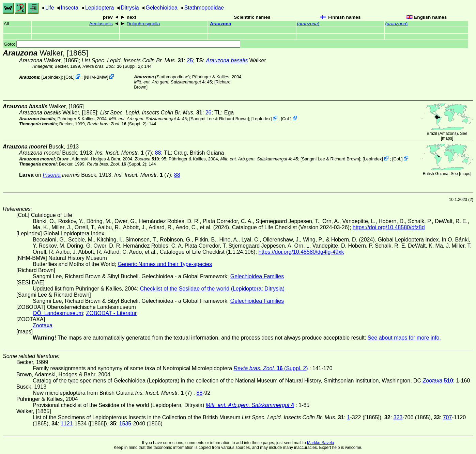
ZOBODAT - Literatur (112, 313)
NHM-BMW (96, 77)
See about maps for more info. (404, 338)
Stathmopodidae (204, 8)
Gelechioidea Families (257, 276)
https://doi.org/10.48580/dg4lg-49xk (301, 252)
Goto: (122, 44)
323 (398, 417)
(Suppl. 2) (112, 66)
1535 (125, 424)
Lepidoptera (100, 8)
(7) (124, 153)
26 (209, 113)
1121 (67, 424)
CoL (69, 77)
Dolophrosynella (143, 24)
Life (50, 8)
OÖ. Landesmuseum (58, 313)
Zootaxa (43, 325)
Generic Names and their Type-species (165, 264)
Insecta (70, 8)
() (308, 24)
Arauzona (220, 24)
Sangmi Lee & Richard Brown (219, 119)
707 (448, 417)
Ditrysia (130, 8)
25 (190, 60)
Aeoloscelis (101, 24)
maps (447, 138)
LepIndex (52, 77)
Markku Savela (320, 443)
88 (158, 153)
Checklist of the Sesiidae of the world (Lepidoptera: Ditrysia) (212, 289)
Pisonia (51, 175)
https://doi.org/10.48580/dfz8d (389, 227)
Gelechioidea (161, 8)
